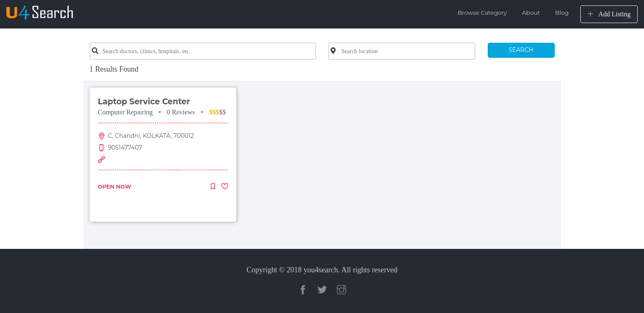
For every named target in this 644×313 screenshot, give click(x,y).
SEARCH (521, 50)
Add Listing (609, 14)
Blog (562, 13)
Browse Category (482, 13)
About (531, 13)
